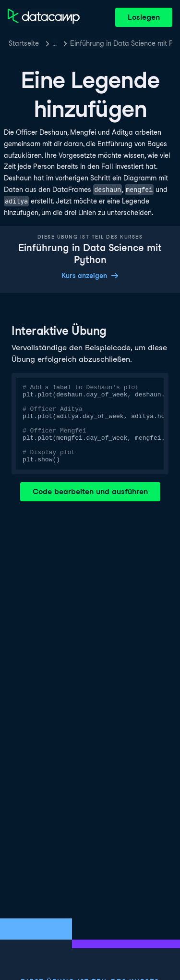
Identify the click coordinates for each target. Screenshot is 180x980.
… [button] (54, 43)
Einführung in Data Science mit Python (121, 43)
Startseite (24, 43)
